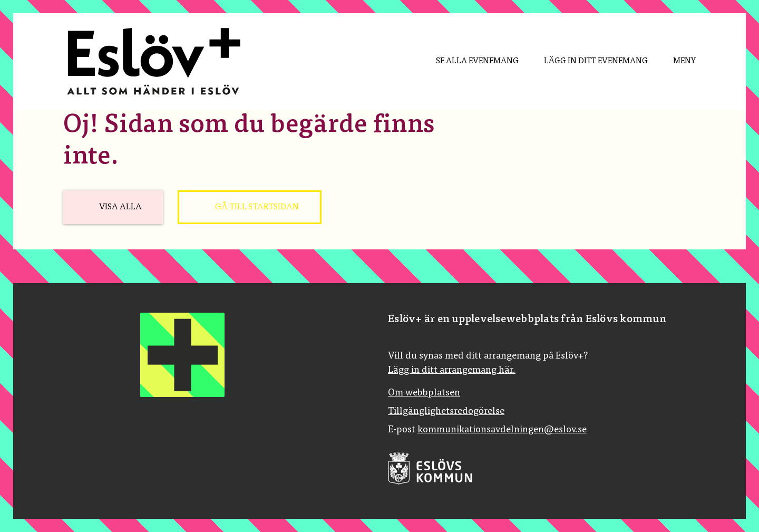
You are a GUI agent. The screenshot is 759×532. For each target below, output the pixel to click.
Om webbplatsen (424, 393)
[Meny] (676, 62)
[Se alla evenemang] (469, 62)
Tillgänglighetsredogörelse (446, 412)
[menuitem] (469, 62)
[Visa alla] (113, 207)
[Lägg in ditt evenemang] (587, 62)
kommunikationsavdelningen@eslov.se (502, 430)
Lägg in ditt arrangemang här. (452, 371)
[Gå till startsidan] (250, 207)
